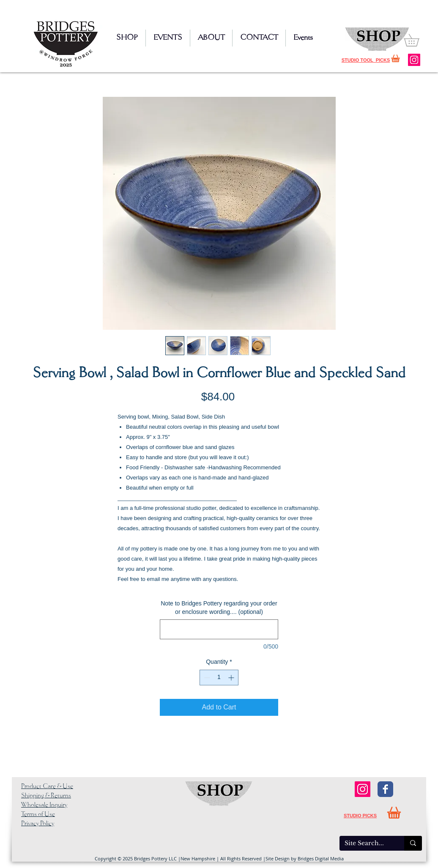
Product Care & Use (47, 786)
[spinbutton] (219, 678)
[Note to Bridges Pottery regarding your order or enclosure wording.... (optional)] (219, 629)
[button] (417, 40)
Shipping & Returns (46, 796)
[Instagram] (414, 60)
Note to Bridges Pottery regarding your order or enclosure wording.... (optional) (219, 608)
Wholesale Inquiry (44, 805)
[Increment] (232, 678)
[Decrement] (206, 678)
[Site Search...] (365, 843)
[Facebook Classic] (385, 789)
